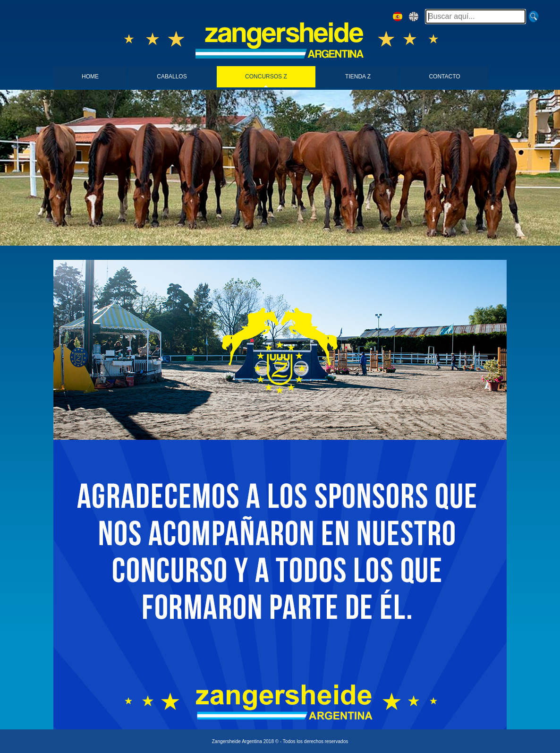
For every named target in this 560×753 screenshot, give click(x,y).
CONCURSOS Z (266, 77)
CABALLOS (172, 77)
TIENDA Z (358, 77)
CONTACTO (444, 77)
